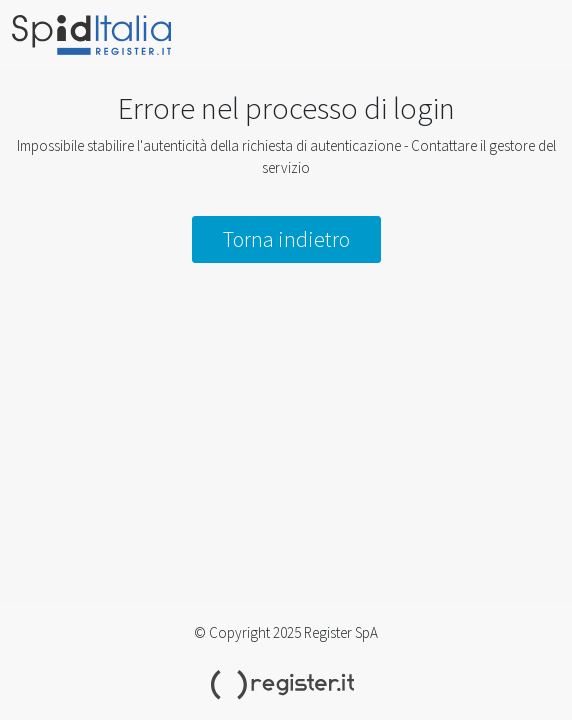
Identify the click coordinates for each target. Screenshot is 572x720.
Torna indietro (286, 239)
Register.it (286, 685)
